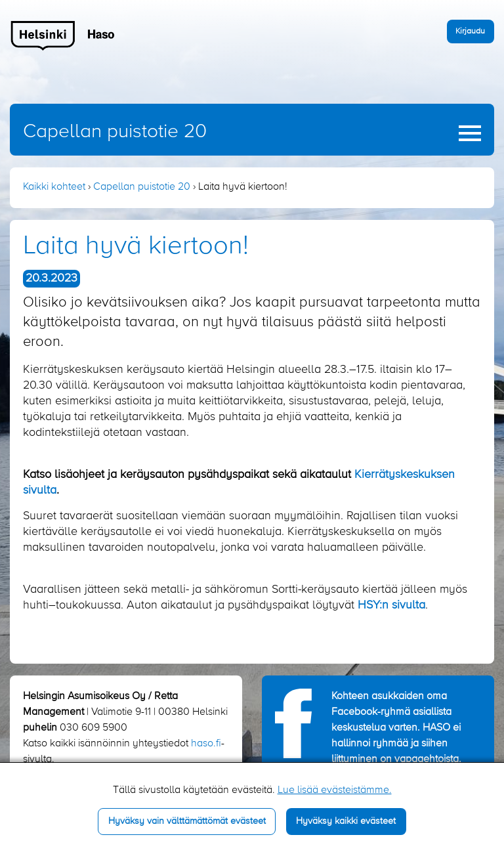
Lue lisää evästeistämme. (335, 790)
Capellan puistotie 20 (115, 132)
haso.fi (206, 744)
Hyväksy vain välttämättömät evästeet (187, 821)
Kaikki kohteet (54, 187)
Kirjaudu (470, 31)
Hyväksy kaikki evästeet (346, 821)
